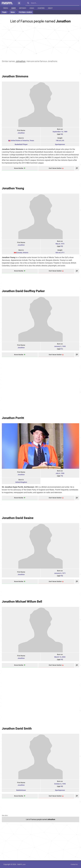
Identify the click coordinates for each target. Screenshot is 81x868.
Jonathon (21, 133)
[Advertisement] (40, 40)
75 (61, 476)
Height (50, 8)
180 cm (58, 253)
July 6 (58, 473)
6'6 (63, 141)
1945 (64, 346)
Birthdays (23, 8)
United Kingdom (21, 482)
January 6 (58, 573)
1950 (62, 473)
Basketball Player (21, 144)
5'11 (63, 253)
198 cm (58, 141)
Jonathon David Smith (17, 729)
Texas (32, 141)
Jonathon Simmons (15, 76)
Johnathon (21, 61)
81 (61, 349)
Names (14, 8)
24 (61, 659)
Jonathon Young (13, 188)
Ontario (26, 253)
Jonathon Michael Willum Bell (22, 602)
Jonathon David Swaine (18, 518)
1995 (64, 784)
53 (61, 246)
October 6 (58, 784)
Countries (41, 8)
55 (61, 576)
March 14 (58, 657)
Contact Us (74, 864)
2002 (64, 657)
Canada (19, 253)
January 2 (58, 346)
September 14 (58, 132)
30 (61, 786)
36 (61, 134)
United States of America (20, 141)
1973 (62, 244)
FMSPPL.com (21, 864)
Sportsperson (60, 144)
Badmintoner (21, 790)
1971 (64, 573)
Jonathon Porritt (13, 418)
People (6, 8)
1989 (65, 132)
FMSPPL (7, 3)
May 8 (58, 244)
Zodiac (32, 8)
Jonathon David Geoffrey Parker (23, 291)
